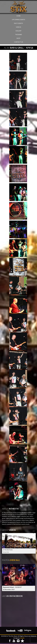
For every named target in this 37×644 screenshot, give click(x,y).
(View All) (15, 560)
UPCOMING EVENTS (18, 20)
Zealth (22, 638)
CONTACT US (18, 42)
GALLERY (18, 31)
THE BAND (18, 34)
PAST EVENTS (18, 23)
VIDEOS (18, 27)
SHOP (18, 38)
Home (18, 16)
